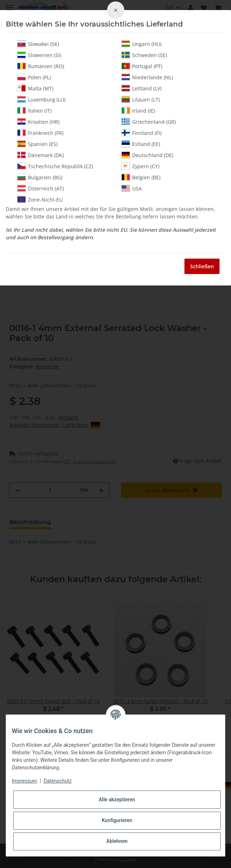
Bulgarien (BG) (40, 177)
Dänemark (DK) (40, 155)
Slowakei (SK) (38, 44)
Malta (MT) (35, 88)
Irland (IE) (138, 110)
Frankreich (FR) (40, 133)
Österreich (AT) (40, 188)
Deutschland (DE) (147, 155)
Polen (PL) (34, 77)
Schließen (202, 266)
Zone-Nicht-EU (40, 199)
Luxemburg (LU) (41, 99)
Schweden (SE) (144, 55)
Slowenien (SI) (39, 55)
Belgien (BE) (141, 177)
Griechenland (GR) (149, 122)
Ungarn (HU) (141, 44)
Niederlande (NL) (147, 77)
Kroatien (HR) (38, 122)
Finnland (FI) (141, 133)
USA (132, 188)
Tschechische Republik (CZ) (55, 166)
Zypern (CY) (140, 166)
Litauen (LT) (141, 99)
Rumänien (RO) (41, 66)
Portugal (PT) (142, 66)
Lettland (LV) (141, 88)
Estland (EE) (141, 144)
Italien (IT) (34, 110)
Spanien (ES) (37, 144)
